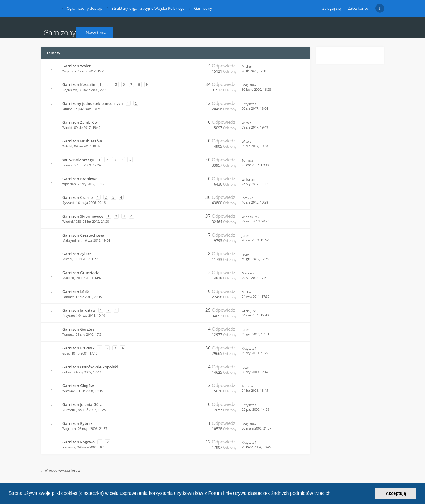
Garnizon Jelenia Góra (82, 404)
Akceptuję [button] (396, 493)
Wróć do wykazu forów (61, 470)
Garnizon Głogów (78, 386)
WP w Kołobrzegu (78, 160)
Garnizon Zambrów (80, 122)
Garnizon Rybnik (77, 423)
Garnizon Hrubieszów (82, 141)
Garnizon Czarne (78, 197)
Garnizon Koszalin (79, 84)
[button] (334, 494)
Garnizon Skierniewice (83, 216)
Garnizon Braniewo (80, 179)
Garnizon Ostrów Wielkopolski (90, 367)
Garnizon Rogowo (79, 442)
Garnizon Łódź (75, 292)
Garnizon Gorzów (78, 329)
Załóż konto (358, 8)
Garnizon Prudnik (78, 348)
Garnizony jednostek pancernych (93, 103)
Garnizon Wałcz (76, 66)
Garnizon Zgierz (77, 254)
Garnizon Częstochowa (83, 235)
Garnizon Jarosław (79, 310)
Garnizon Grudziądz (80, 273)
